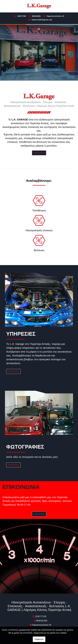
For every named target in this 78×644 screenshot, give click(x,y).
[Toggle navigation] (39, 29)
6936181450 (36, 16)
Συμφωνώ (39, 639)
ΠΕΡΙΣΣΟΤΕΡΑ (13, 371)
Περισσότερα (39, 152)
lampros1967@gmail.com (42, 20)
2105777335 (22, 16)
